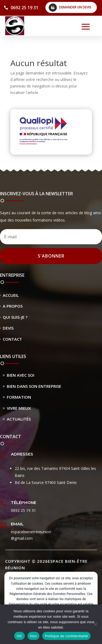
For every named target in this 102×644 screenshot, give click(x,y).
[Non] (95, 624)
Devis (8, 328)
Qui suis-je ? (15, 317)
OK (19, 636)
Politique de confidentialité (66, 636)
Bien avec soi (21, 375)
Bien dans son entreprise (34, 386)
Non (34, 636)
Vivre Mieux (19, 408)
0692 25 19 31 (24, 8)
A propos (13, 306)
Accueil (11, 295)
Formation (19, 397)
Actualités (19, 419)
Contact (12, 339)
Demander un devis (75, 7)
